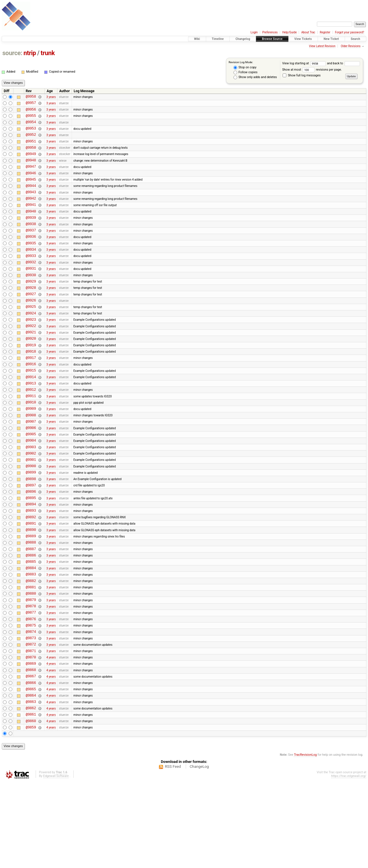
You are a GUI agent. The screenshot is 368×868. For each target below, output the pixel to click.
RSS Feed (173, 853)
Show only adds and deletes (255, 77)
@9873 (31, 712)
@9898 (31, 531)
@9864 (31, 777)
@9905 (31, 481)
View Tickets (303, 39)
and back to (343, 63)
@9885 (31, 625)
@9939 (31, 235)
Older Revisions (351, 46)
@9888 (31, 603)
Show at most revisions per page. (312, 70)
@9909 (31, 452)
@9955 (31, 119)
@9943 (31, 206)
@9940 (31, 228)
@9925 (31, 336)
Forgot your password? (350, 32)
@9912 (31, 430)
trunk (48, 53)
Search (355, 39)
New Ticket (331, 39)
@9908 (31, 459)
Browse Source (272, 39)
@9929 (31, 307)
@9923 (31, 350)
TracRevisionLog (305, 841)
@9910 (31, 444)
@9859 (31, 813)
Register (325, 32)
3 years (51, 97)
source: (12, 53)
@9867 (31, 755)
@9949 (31, 162)
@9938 (31, 242)
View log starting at (304, 63)
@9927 (31, 321)
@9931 (31, 292)
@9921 (31, 365)
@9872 (31, 719)
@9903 (31, 495)
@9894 (31, 560)
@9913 (31, 423)
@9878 (31, 676)
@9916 (31, 401)
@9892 (31, 575)
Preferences (270, 32)
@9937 (31, 249)
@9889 (31, 596)
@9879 (31, 669)
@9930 (31, 300)
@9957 (31, 104)
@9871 (31, 727)
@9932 (31, 285)
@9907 (31, 466)
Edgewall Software (56, 862)
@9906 (31, 473)
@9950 (31, 155)
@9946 (31, 184)
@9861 (31, 799)
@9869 (31, 741)
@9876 (31, 690)
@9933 (31, 278)
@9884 (31, 632)
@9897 (31, 539)
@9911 (31, 437)
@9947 (31, 177)
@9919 (31, 379)
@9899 (31, 524)
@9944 (31, 199)
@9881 (31, 654)
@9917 (31, 394)
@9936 (31, 256)
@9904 (31, 488)
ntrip (30, 53)
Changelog (243, 39)
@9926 (31, 329)
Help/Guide (290, 32)
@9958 (31, 97)
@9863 (31, 784)
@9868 (31, 748)
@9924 (31, 343)
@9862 (31, 791)
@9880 (31, 661)
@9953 (31, 133)
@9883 (31, 640)
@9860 (31, 806)
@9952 (31, 141)
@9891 (31, 582)
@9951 (31, 148)
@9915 (31, 408)
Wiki (197, 39)
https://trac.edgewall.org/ (349, 862)
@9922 (31, 358)
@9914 (31, 416)
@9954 (31, 126)
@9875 (31, 698)
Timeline (218, 39)
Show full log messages (302, 75)
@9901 (31, 510)
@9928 (31, 314)
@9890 (31, 589)
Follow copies (246, 72)
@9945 (31, 191)
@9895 (31, 553)
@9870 (31, 734)
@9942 (31, 213)
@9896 (31, 546)
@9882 (31, 647)
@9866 (31, 763)
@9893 (31, 567)
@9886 (31, 618)
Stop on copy (245, 67)
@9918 (31, 387)
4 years (51, 734)
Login (254, 32)
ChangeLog (199, 853)
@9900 (31, 517)
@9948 (31, 170)
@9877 (31, 683)
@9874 (31, 705)
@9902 (31, 502)
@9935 (31, 264)
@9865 (31, 770)
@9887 (31, 611)
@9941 (31, 220)
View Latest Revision (322, 46)
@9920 (31, 372)
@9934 (31, 271)
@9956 (31, 112)
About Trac (308, 32)
